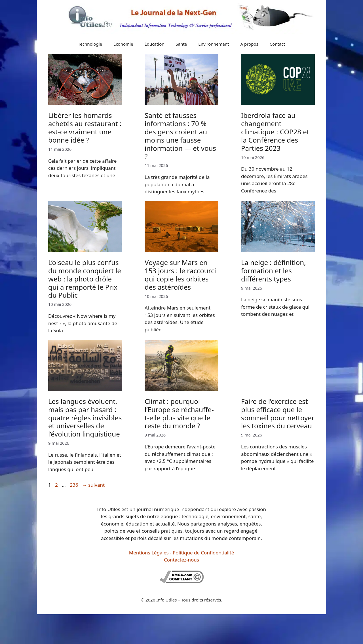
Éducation (154, 44)
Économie (123, 44)
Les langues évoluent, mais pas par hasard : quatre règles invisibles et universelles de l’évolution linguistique (85, 418)
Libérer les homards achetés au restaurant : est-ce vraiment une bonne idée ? (85, 127)
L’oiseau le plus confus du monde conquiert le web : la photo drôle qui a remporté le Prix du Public (85, 279)
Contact (277, 44)
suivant (93, 485)
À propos (249, 44)
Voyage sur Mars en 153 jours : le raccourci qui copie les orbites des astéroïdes (180, 275)
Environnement (214, 44)
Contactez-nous (181, 560)
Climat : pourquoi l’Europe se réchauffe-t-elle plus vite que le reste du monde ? (179, 413)
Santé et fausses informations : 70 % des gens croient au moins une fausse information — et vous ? (180, 136)
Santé (181, 44)
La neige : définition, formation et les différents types (273, 271)
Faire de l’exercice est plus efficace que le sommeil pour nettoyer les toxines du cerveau (278, 413)
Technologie (90, 44)
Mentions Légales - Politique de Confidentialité (181, 553)
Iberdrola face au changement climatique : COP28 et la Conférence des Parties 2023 (275, 132)
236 (74, 485)
